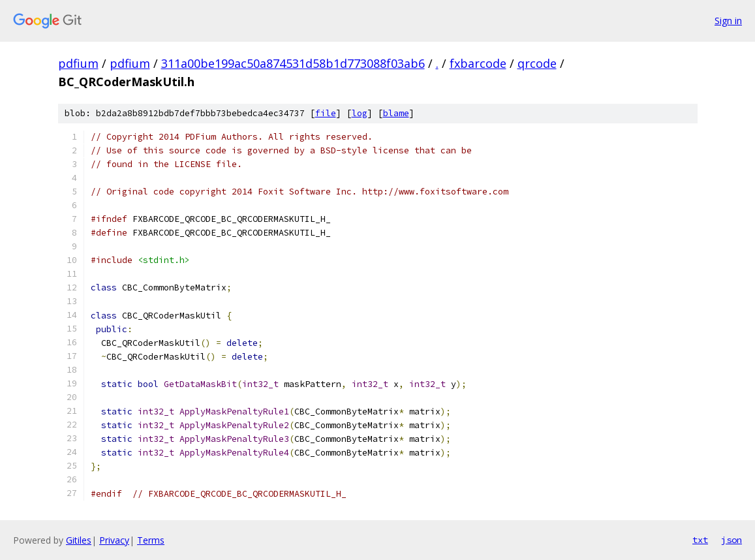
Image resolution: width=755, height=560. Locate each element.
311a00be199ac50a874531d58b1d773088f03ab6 (293, 63)
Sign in (728, 21)
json (732, 540)
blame (396, 113)
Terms (151, 540)
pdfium (78, 63)
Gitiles (79, 540)
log (360, 113)
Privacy (114, 540)
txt (700, 540)
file (326, 113)
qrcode (537, 63)
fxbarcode (478, 63)
